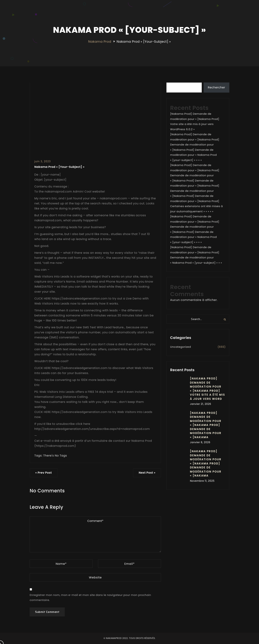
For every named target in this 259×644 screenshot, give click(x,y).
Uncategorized (181, 347)
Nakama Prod (100, 42)
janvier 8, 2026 (200, 442)
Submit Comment (47, 612)
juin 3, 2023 (43, 161)
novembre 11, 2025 (202, 481)
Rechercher (216, 87)
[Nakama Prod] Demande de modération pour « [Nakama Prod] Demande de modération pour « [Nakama (206, 425)
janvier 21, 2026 (201, 404)
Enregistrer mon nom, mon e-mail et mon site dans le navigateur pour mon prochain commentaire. (90, 598)
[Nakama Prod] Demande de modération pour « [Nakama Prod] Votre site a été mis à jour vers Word (207, 389)
